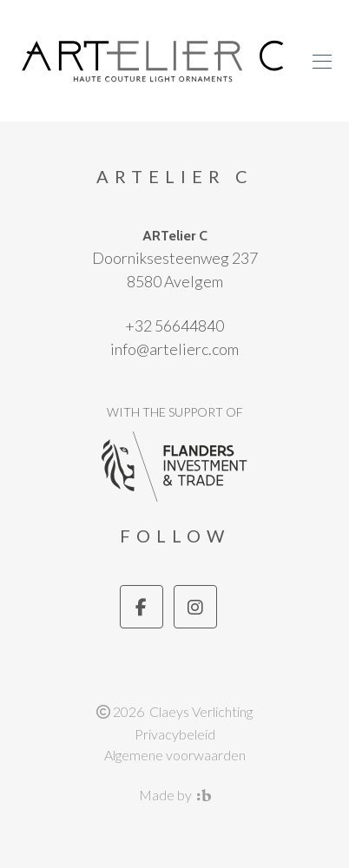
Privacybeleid (175, 734)
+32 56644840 (174, 325)
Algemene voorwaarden (175, 755)
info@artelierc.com (174, 349)
